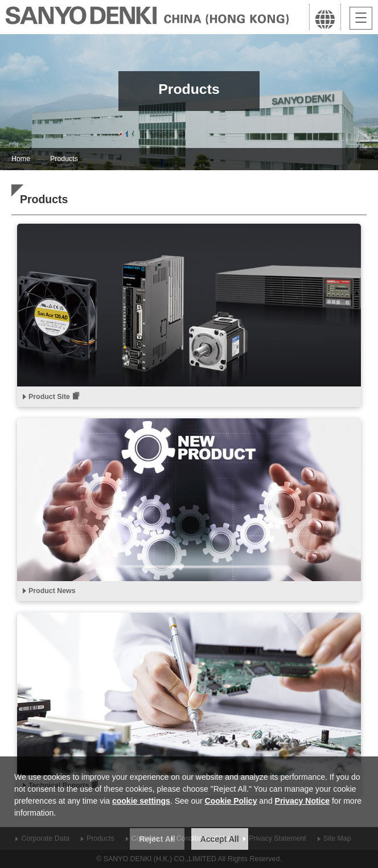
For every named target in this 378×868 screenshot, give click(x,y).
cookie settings (141, 801)
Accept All (220, 839)
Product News (52, 591)
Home (21, 159)
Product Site (49, 397)
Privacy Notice (303, 801)
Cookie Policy (231, 801)
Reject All (157, 839)
